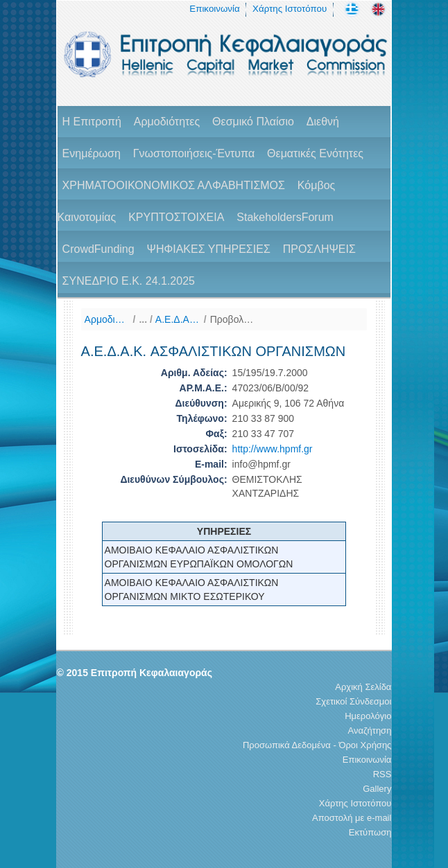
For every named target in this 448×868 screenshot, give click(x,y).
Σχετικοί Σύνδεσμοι (353, 701)
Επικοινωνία (214, 9)
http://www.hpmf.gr (273, 449)
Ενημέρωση (92, 153)
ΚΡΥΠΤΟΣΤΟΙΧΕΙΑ (176, 217)
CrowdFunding (98, 249)
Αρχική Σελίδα (363, 687)
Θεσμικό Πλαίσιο (253, 122)
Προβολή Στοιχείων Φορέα (233, 319)
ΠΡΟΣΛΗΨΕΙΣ (319, 249)
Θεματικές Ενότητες (315, 153)
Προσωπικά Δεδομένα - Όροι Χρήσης (317, 745)
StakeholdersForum (285, 217)
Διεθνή (323, 122)
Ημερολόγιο (368, 716)
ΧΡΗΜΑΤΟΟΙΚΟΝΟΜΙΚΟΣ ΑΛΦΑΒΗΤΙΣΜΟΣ (174, 185)
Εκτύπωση (370, 832)
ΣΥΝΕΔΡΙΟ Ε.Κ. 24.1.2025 (129, 281)
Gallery (377, 789)
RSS (382, 774)
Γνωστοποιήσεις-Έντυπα (194, 153)
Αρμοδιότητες (167, 122)
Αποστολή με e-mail (352, 818)
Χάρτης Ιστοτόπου (290, 9)
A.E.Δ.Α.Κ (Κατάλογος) (178, 319)
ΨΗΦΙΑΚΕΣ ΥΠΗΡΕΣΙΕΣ (209, 249)
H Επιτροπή (92, 122)
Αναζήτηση (370, 730)
